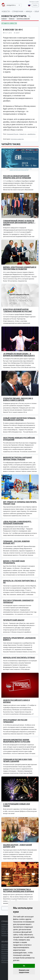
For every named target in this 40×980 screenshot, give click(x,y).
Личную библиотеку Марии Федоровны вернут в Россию (17, 741)
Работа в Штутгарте (8, 947)
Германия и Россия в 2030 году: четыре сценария (18, 760)
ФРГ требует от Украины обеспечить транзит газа (20, 503)
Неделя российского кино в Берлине (16, 701)
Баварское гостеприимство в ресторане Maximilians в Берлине (19, 890)
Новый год (23, 134)
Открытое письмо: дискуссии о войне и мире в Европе (18, 399)
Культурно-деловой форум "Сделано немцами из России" (18, 310)
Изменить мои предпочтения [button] (24, 971)
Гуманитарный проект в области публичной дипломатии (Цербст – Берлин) (19, 223)
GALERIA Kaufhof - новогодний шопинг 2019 (17, 846)
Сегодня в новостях (23, 19)
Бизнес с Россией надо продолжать (14, 562)
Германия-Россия (12, 134)
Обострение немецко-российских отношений (19, 439)
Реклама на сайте (34, 2)
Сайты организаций (8, 929)
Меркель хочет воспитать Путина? (19, 658)
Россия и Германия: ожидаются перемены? (18, 601)
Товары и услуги (7, 927)
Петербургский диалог (14, 620)
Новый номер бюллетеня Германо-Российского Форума (19, 419)
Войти (35, 5)
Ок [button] (24, 966)
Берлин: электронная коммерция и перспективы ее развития (20, 268)
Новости (6, 12)
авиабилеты (31, 134)
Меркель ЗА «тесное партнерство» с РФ (20, 582)
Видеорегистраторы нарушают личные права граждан (18, 458)
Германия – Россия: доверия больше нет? (16, 542)
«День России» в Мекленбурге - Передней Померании (17, 523)
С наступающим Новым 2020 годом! (16, 805)
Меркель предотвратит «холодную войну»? (19, 639)
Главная (4, 19)
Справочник (18, 12)
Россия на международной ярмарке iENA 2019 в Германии (17, 177)
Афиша (29, 12)
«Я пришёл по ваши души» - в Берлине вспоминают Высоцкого (19, 355)
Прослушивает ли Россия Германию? (15, 721)
